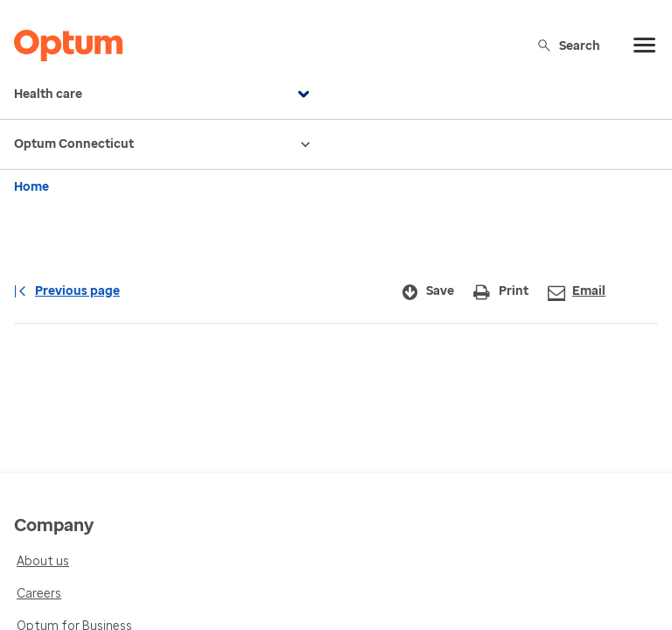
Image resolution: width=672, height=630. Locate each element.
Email (577, 292)
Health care (164, 94)
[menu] (645, 45)
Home (31, 187)
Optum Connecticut (164, 144)
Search (568, 45)
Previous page (67, 291)
